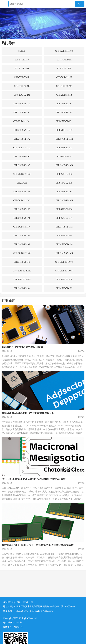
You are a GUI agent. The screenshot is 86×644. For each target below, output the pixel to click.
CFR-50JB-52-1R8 (64, 236)
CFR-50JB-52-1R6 (64, 209)
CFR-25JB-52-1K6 (64, 218)
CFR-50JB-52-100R (64, 262)
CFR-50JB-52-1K (64, 77)
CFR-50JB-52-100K (22, 271)
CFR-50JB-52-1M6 (22, 227)
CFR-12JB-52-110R (64, 51)
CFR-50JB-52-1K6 (22, 218)
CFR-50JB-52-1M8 (22, 253)
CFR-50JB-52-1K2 (64, 130)
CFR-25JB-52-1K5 (64, 192)
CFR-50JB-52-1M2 (64, 139)
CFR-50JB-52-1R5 (64, 183)
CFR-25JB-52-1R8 (22, 262)
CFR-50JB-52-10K (22, 288)
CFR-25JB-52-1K (22, 86)
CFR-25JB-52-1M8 (64, 253)
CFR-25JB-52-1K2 (22, 139)
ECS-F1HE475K (64, 60)
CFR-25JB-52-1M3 (22, 174)
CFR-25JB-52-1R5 (22, 209)
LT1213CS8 (22, 183)
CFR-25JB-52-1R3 (64, 174)
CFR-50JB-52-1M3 (64, 165)
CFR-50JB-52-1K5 (22, 192)
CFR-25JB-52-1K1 (22, 112)
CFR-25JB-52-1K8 (64, 244)
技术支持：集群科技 (13, 627)
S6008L (22, 51)
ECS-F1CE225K (22, 60)
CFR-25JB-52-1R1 (64, 121)
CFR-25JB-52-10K (64, 288)
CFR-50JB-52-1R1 (22, 104)
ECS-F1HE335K (22, 69)
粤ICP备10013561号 (13, 623)
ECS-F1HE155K (64, 69)
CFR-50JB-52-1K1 (64, 104)
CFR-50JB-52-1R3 (22, 156)
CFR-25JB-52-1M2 (22, 148)
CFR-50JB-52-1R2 (22, 130)
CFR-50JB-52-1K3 (64, 156)
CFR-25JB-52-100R (22, 280)
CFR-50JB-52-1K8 (22, 244)
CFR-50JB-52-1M (64, 86)
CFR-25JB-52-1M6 (64, 227)
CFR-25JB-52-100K (64, 271)
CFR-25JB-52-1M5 (64, 200)
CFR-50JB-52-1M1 (64, 112)
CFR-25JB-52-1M (22, 95)
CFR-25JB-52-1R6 (22, 236)
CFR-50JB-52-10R (64, 280)
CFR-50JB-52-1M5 (22, 200)
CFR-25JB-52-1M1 (22, 121)
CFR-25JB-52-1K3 (22, 165)
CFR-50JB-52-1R (22, 77)
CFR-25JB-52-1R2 (64, 148)
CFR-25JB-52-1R (64, 95)
